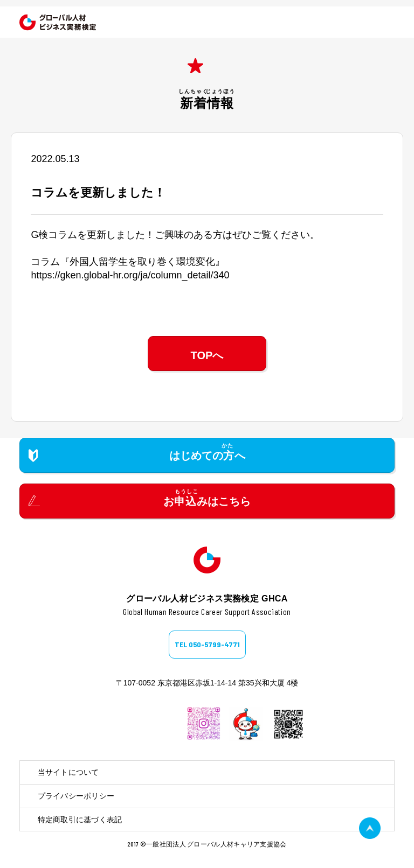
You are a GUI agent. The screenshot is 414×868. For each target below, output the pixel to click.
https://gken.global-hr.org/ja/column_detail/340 (130, 275)
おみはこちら (207, 501)
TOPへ (207, 355)
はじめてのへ (207, 456)
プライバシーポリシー (76, 796)
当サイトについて (68, 772)
